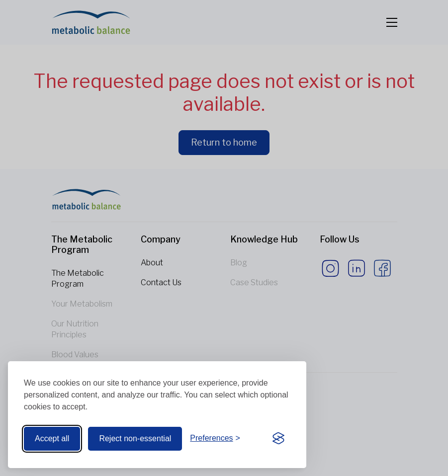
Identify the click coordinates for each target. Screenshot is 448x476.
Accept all (52, 438)
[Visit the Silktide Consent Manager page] (278, 439)
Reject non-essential (135, 438)
